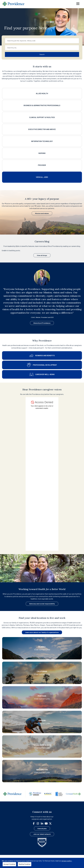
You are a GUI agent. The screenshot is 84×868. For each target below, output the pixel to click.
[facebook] (35, 823)
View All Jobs (42, 177)
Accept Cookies (9, 864)
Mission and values (42, 213)
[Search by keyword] (42, 41)
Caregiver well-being (42, 374)
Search (42, 54)
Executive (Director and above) (42, 129)
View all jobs (42, 828)
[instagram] (39, 823)
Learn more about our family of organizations (42, 632)
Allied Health (42, 93)
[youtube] (47, 823)
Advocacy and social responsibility (42, 604)
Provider (42, 165)
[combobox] (42, 41)
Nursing (42, 153)
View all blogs (42, 255)
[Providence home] (13, 4)
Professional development (42, 365)
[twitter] (51, 823)
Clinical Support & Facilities (42, 117)
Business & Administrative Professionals (42, 105)
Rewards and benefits (42, 355)
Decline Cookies (25, 864)
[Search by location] (42, 48)
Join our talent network (42, 834)
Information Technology (42, 141)
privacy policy (67, 861)
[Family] (42, 797)
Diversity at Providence (42, 323)
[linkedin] (43, 823)
